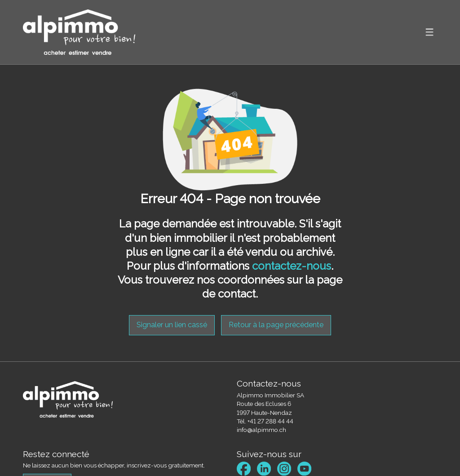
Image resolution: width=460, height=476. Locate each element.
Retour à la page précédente (276, 325)
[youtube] (304, 469)
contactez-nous (292, 266)
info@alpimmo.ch (261, 430)
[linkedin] (264, 469)
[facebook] (244, 469)
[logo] (79, 32)
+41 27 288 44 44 (270, 421)
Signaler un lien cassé (172, 325)
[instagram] (284, 469)
